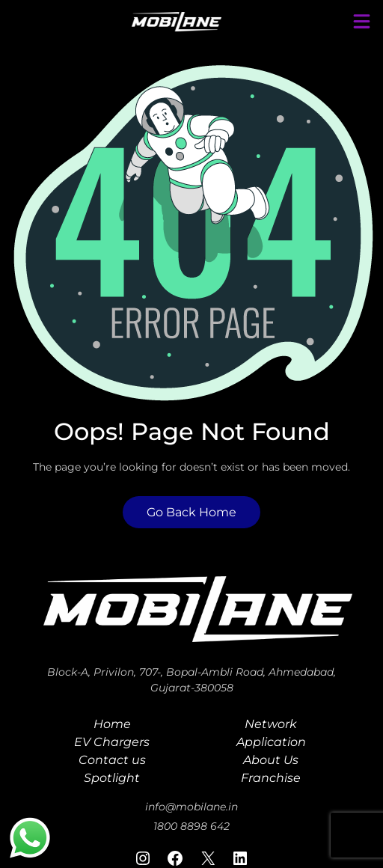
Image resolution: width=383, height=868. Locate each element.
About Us (271, 760)
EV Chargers (112, 742)
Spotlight (112, 778)
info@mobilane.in (191, 807)
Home (112, 724)
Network (271, 724)
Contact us (112, 760)
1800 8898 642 (191, 826)
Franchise (271, 778)
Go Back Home (191, 512)
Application (271, 742)
